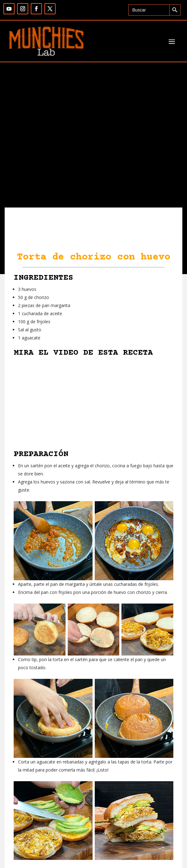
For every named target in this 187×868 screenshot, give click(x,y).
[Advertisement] (93, 161)
